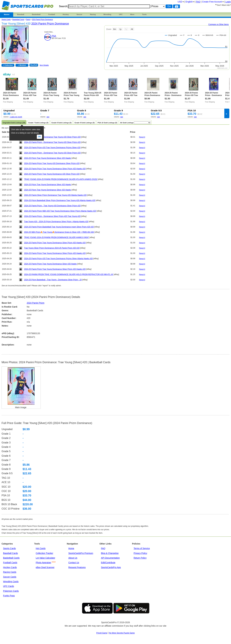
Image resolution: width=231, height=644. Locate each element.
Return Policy (140, 558)
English (189, 2)
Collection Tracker (44, 553)
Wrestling (107, 14)
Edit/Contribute (108, 563)
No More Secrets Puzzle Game (122, 633)
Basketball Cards (18, 20)
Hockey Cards (10, 567)
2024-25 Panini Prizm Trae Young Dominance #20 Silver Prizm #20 (52, 174)
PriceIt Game (102, 633)
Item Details (44, 65)
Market (7, 14)
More (132, 14)
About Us (73, 558)
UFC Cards (9, 586)
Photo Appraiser (43, 563)
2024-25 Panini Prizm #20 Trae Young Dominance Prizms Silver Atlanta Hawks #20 (58, 259)
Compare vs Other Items (218, 24)
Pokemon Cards (11, 591)
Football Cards (10, 563)
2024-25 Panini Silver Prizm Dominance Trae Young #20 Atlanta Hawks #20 (55, 195)
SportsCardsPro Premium (81, 553)
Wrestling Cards (11, 581)
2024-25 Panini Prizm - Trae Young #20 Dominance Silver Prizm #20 (52, 206)
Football (52, 14)
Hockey (66, 14)
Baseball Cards (10, 553)
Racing (93, 14)
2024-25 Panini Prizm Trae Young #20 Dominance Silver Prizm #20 (52, 163)
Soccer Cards (10, 577)
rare (48, 117)
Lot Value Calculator (45, 558)
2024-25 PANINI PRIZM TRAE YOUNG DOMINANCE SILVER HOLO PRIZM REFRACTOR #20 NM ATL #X (69, 274)
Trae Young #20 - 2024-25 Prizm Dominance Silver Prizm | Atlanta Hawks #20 (56, 222)
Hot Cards (41, 548)
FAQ (103, 548)
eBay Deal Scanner (45, 567)
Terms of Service (142, 548)
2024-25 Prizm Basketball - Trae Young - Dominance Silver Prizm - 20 (53, 280)
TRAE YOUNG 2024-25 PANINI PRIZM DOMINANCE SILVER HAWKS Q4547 (57, 237)
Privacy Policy (140, 553)
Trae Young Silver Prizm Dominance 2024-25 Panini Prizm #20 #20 (52, 248)
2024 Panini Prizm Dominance (42, 20)
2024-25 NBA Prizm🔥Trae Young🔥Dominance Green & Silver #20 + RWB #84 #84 (59, 232)
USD (180, 2)
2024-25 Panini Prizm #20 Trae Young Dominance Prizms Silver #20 (52, 148)
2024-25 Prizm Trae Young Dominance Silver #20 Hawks (48, 158)
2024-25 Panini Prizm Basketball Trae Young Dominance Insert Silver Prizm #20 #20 (59, 227)
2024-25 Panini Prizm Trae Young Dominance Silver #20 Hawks (50, 264)
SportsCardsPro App (111, 567)
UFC (121, 14)
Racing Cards (10, 572)
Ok (39, 137)
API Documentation (110, 558)
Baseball (21, 14)
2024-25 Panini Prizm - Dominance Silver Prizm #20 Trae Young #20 (52, 216)
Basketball (36, 14)
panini (28, 20)
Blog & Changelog (110, 553)
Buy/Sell (34, 65)
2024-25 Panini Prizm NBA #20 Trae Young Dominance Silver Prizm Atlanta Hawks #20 (60, 211)
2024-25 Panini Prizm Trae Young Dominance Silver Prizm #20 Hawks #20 (55, 169)
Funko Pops (9, 596)
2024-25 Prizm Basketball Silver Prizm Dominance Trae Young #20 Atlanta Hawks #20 (60, 200)
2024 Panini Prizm (36, 303)
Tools (144, 14)
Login (228, 2)
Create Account (212, 2)
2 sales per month (16, 117)
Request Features (77, 567)
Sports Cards (6, 20)
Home (71, 548)
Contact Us (74, 563)
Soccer (79, 14)
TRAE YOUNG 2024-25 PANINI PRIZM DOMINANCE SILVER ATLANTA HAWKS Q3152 (61, 179)
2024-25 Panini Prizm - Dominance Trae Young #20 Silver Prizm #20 (52, 137)
